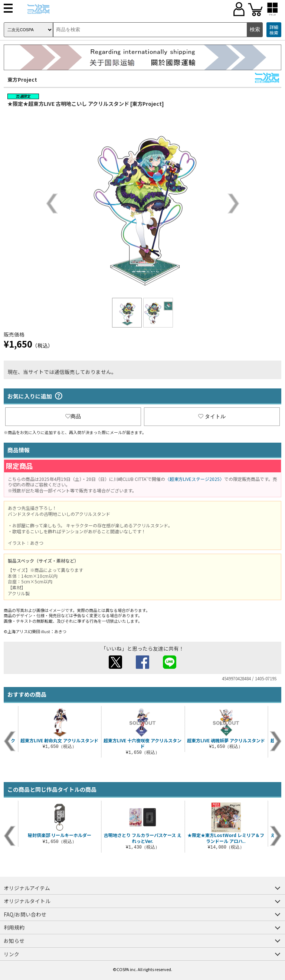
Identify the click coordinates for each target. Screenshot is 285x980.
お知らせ (14, 941)
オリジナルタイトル (27, 901)
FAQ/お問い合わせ (25, 914)
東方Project (22, 79)
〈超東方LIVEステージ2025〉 (195, 479)
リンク (12, 954)
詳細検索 (274, 30)
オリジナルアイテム (27, 888)
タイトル (212, 416)
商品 (73, 416)
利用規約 (14, 927)
